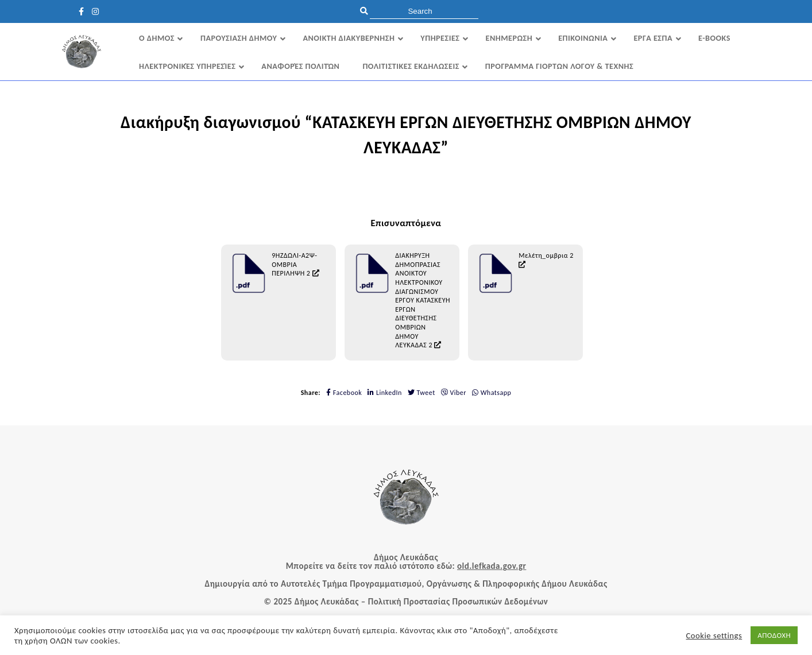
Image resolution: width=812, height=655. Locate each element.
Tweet (422, 393)
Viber (454, 393)
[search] (424, 11)
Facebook (344, 393)
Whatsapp (492, 393)
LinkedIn (385, 393)
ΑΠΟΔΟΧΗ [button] (774, 635)
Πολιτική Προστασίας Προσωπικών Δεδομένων (458, 602)
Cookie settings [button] (714, 635)
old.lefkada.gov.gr (492, 566)
